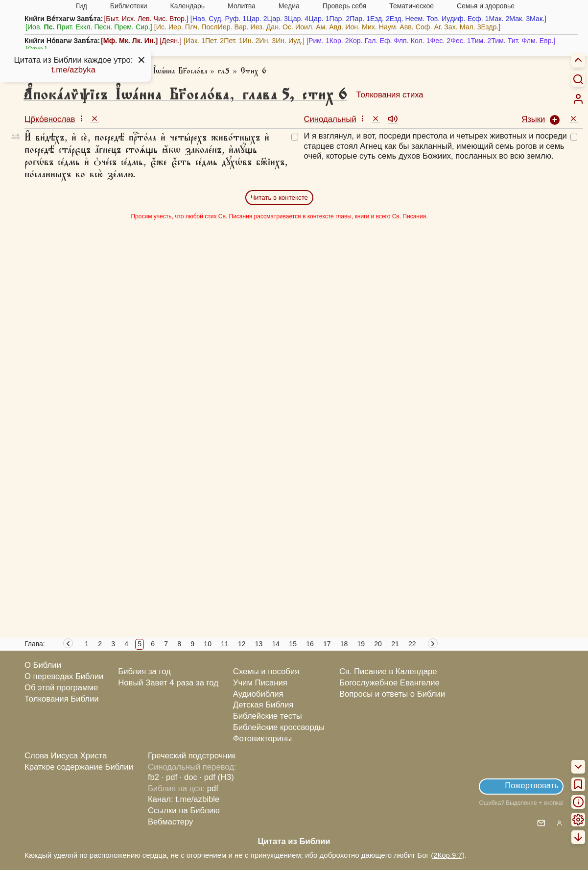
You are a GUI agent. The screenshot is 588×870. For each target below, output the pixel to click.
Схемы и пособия (266, 671)
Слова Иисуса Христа (66, 756)
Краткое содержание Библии (79, 767)
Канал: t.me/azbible (184, 799)
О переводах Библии (64, 676)
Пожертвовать (532, 786)
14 (276, 644)
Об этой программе (61, 688)
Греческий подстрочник (192, 756)
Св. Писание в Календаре (388, 671)
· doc (188, 777)
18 (344, 644)
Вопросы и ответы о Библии (392, 694)
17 (327, 644)
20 (378, 644)
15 (293, 644)
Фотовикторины (262, 739)
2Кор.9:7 (448, 855)
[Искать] (578, 79)
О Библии (43, 665)
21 (395, 644)
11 (225, 644)
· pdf (169, 777)
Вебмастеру (171, 822)
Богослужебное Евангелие (389, 683)
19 (361, 644)
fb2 (153, 777)
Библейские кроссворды (279, 727)
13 (259, 644)
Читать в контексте (279, 198)
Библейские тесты (268, 716)
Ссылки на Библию (184, 811)
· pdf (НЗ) (217, 777)
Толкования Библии (62, 699)
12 (242, 644)
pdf (213, 788)
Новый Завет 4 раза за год (168, 683)
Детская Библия (263, 705)
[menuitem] (578, 99)
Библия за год (144, 671)
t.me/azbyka (73, 70)
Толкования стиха (390, 95)
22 (412, 644)
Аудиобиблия (258, 694)
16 (310, 644)
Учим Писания (260, 683)
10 (208, 644)
